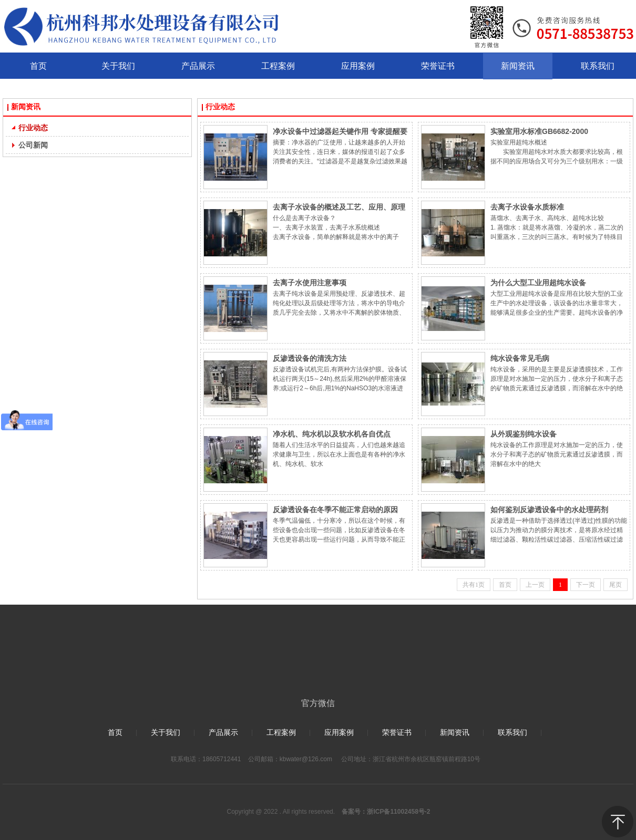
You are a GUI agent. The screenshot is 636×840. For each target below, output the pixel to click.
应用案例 (339, 733)
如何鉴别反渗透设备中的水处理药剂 (549, 510)
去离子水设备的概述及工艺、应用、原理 (339, 207)
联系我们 (512, 733)
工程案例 (281, 733)
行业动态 (220, 107)
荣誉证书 (397, 733)
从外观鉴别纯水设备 (524, 434)
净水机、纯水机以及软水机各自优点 (332, 434)
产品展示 (223, 733)
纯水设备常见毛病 (520, 358)
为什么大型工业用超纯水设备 (538, 283)
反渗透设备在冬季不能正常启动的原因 (335, 510)
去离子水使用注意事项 (310, 283)
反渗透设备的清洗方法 (310, 358)
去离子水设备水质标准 (527, 207)
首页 (115, 733)
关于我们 (166, 733)
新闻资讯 (26, 107)
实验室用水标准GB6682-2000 (539, 131)
